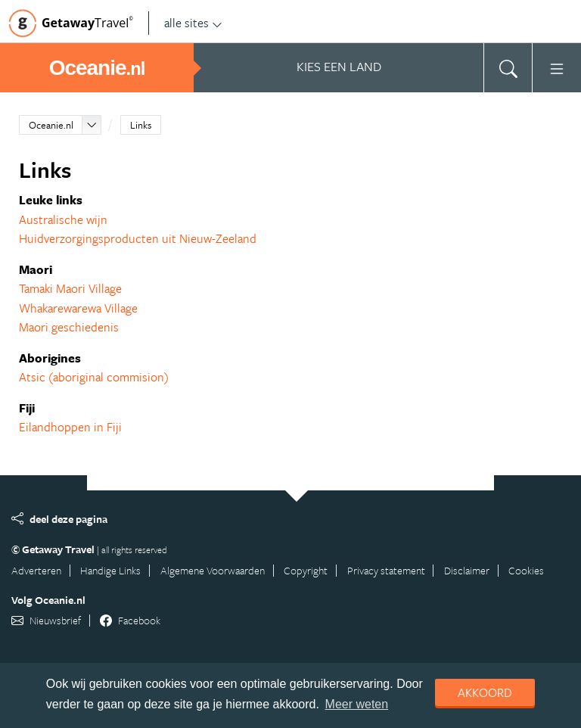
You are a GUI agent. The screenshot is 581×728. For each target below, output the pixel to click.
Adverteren (36, 570)
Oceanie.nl (51, 125)
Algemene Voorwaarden (213, 570)
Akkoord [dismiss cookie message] (485, 692)
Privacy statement (386, 570)
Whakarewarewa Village (78, 308)
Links (141, 125)
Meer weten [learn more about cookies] (357, 704)
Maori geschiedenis (69, 327)
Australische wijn (63, 219)
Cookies (526, 570)
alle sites (193, 23)
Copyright (306, 570)
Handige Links (110, 570)
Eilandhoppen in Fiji (70, 427)
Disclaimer (467, 570)
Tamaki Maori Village (70, 288)
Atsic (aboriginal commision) (94, 377)
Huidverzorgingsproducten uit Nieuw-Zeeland (138, 238)
